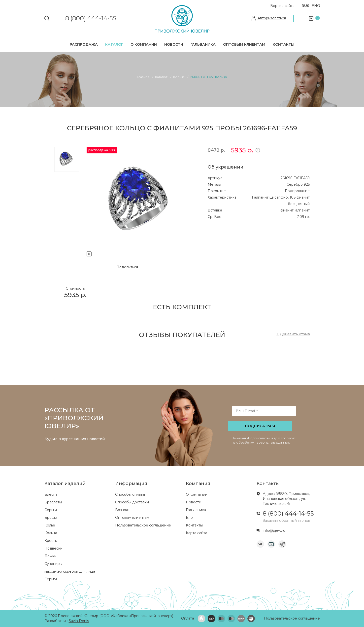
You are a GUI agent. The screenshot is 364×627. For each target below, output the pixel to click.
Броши (51, 518)
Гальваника (203, 44)
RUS (305, 6)
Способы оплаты (130, 494)
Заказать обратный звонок (286, 521)
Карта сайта (197, 533)
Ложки (50, 556)
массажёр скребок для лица (70, 571)
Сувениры (53, 564)
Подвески (53, 548)
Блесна (51, 494)
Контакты (283, 44)
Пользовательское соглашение (143, 525)
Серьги (51, 510)
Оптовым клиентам (244, 44)
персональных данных (272, 442)
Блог (190, 518)
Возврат (122, 510)
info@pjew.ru (274, 530)
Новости (174, 44)
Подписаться (260, 426)
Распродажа (84, 44)
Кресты (51, 541)
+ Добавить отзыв (293, 334)
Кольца (51, 533)
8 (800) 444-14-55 (91, 18)
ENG (316, 6)
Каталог (114, 44)
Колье (50, 525)
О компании (144, 44)
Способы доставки (132, 502)
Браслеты (53, 502)
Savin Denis (79, 621)
